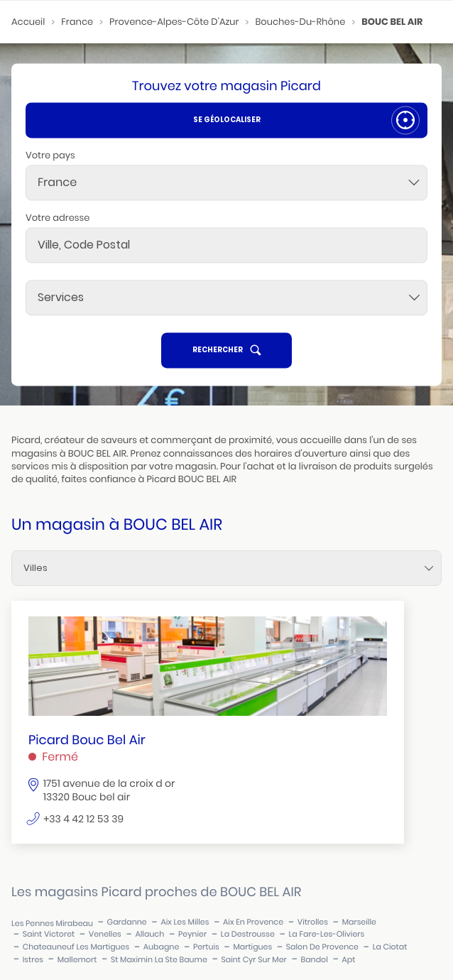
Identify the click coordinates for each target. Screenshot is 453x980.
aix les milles (185, 922)
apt (349, 960)
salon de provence (322, 947)
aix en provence (253, 922)
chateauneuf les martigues (76, 947)
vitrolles (313, 922)
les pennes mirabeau (52, 924)
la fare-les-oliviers (327, 934)
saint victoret (49, 934)
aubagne (161, 947)
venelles (105, 934)
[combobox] (226, 183)
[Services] (226, 298)
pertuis (206, 947)
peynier (192, 934)
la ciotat (390, 947)
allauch (149, 934)
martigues (252, 947)
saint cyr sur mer (253, 960)
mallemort (77, 960)
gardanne (127, 922)
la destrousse (248, 934)
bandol (315, 960)
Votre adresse (58, 218)
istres (33, 960)
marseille (359, 922)
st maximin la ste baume (159, 960)
